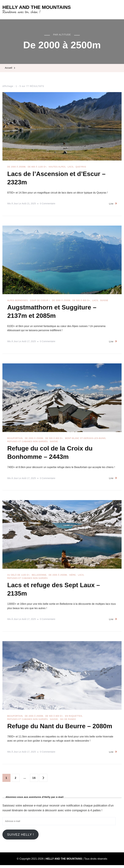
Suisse (104, 301)
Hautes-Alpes (57, 167)
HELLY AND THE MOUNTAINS (37, 7)
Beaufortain (15, 440)
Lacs (70, 167)
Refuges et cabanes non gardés (27, 443)
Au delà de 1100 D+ (18, 577)
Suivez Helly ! (21, 837)
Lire (113, 204)
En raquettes (74, 719)
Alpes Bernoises (18, 301)
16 (35, 779)
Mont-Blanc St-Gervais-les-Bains (85, 440)
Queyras (81, 167)
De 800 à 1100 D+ (37, 167)
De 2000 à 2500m (16, 167)
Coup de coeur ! (40, 301)
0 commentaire (48, 204)
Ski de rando (68, 722)
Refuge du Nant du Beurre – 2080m (61, 729)
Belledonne (39, 577)
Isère (72, 577)
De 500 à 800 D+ (81, 301)
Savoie (54, 443)
